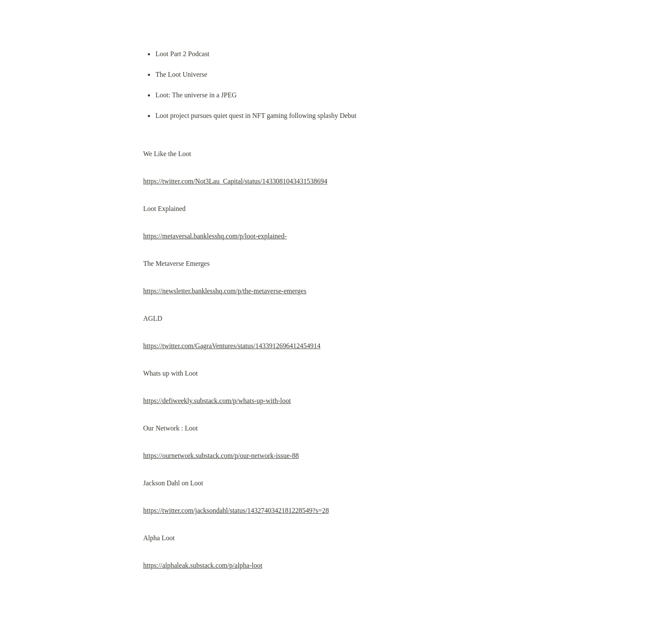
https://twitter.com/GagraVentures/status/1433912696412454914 (232, 346)
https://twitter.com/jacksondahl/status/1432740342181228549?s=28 (236, 510)
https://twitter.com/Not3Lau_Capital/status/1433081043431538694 (235, 181)
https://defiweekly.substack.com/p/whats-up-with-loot (217, 401)
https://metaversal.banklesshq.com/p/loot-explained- (215, 236)
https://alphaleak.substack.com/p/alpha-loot (203, 565)
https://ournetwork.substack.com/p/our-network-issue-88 (221, 456)
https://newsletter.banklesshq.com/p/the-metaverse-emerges (225, 291)
